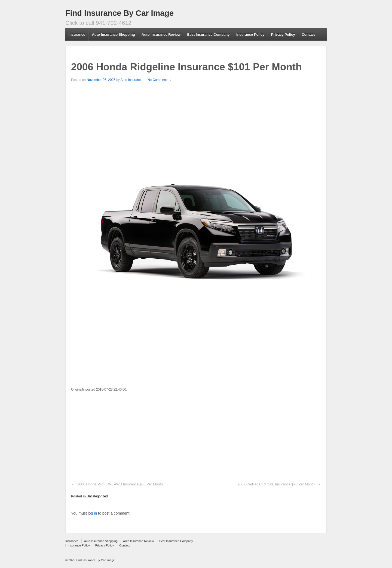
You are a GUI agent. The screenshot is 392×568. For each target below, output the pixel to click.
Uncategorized (97, 496)
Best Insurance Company (208, 34)
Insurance (77, 34)
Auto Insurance (131, 80)
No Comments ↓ (159, 80)
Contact (308, 34)
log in (92, 513)
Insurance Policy (250, 34)
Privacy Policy (283, 34)
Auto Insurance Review (161, 34)
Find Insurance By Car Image (120, 13)
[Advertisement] (196, 124)
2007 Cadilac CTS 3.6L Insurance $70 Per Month (276, 484)
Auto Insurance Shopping (113, 34)
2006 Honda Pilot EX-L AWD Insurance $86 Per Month (120, 484)
